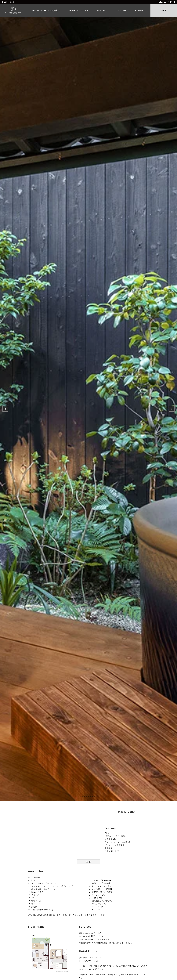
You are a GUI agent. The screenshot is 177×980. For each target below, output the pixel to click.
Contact (140, 11)
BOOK (88, 862)
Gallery (102, 11)
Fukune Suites (77, 11)
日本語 (12, 2)
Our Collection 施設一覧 (44, 11)
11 (98, 796)
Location (121, 11)
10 (96, 796)
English (5, 2)
